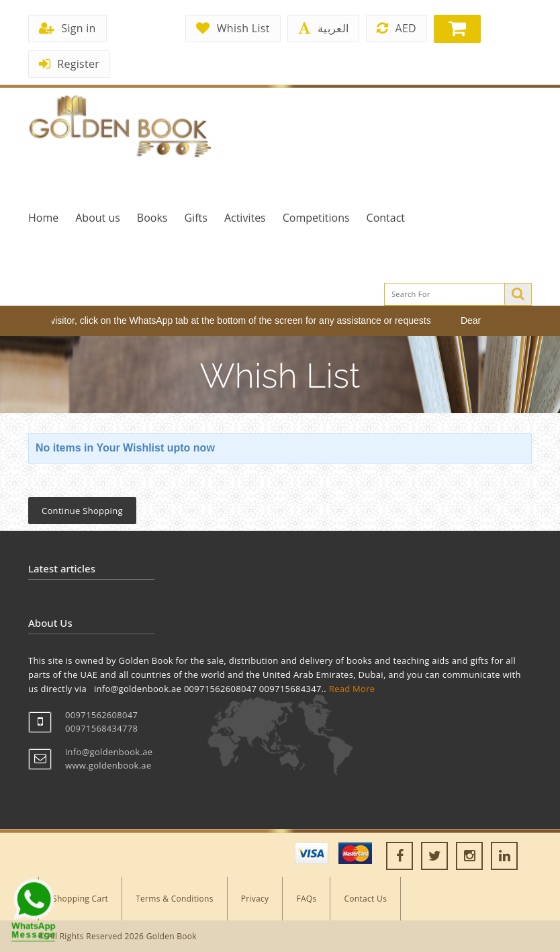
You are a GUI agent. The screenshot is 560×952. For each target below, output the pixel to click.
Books (152, 218)
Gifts (195, 218)
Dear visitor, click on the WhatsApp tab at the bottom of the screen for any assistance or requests (235, 320)
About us (98, 218)
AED (396, 28)
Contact (386, 218)
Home (43, 218)
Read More (352, 689)
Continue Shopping (82, 511)
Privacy (255, 899)
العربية (323, 28)
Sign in (67, 28)
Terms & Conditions (175, 899)
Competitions (316, 218)
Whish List (233, 28)
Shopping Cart (80, 899)
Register (69, 64)
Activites (245, 218)
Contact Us (365, 899)
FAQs (306, 899)
